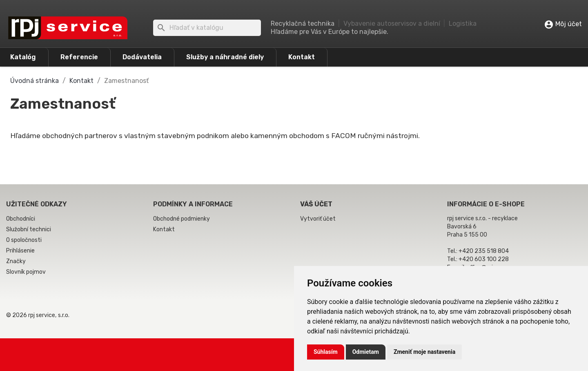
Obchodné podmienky (182, 219)
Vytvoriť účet (318, 219)
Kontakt (302, 57)
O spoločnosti (24, 240)
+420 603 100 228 (484, 259)
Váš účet (316, 204)
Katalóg (23, 57)
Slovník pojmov (26, 272)
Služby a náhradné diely (225, 57)
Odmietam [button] (366, 352)
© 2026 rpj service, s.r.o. (38, 315)
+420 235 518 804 (484, 251)
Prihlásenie (20, 251)
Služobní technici (29, 229)
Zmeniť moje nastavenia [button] (424, 352)
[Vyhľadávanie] (207, 28)
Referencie (79, 57)
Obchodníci (21, 219)
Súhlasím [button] (326, 352)
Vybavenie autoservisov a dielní (392, 23)
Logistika (463, 23)
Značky (16, 261)
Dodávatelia (142, 57)
